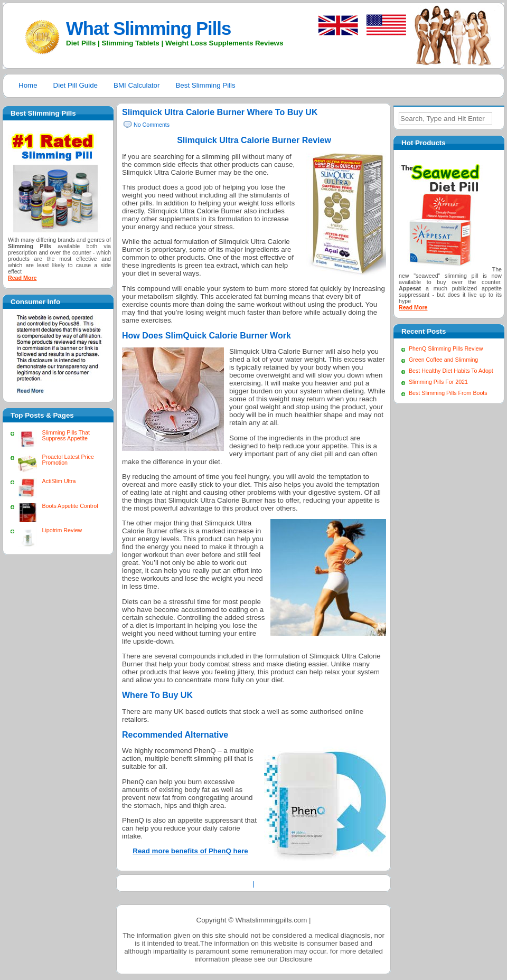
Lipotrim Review (62, 530)
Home (28, 85)
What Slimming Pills (148, 29)
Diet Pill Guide (76, 85)
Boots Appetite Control (70, 506)
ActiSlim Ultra (59, 481)
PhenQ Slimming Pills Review (446, 348)
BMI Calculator (137, 85)
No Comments (152, 125)
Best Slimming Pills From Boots (448, 393)
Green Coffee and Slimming (443, 360)
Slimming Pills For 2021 (438, 382)
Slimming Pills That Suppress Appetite (65, 435)
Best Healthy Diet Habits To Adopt (451, 371)
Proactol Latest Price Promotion (68, 460)
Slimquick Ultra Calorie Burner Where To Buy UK (220, 112)
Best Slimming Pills (205, 85)
